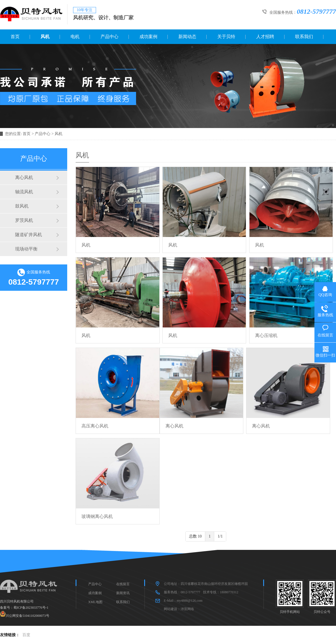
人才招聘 (265, 37)
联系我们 (304, 37)
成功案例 (148, 37)
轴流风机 (24, 192)
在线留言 (123, 584)
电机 (75, 37)
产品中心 (109, 37)
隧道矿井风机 (29, 235)
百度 (26, 635)
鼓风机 (22, 206)
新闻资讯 (123, 593)
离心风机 (24, 177)
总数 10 (195, 536)
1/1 (220, 536)
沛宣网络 (187, 609)
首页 (15, 37)
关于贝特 (226, 37)
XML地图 (95, 602)
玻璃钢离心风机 (97, 516)
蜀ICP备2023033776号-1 (31, 608)
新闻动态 (187, 37)
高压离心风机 (95, 426)
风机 (45, 37)
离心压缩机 (266, 335)
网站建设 (171, 609)
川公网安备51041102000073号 (27, 616)
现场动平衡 (26, 249)
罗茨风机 (24, 220)
